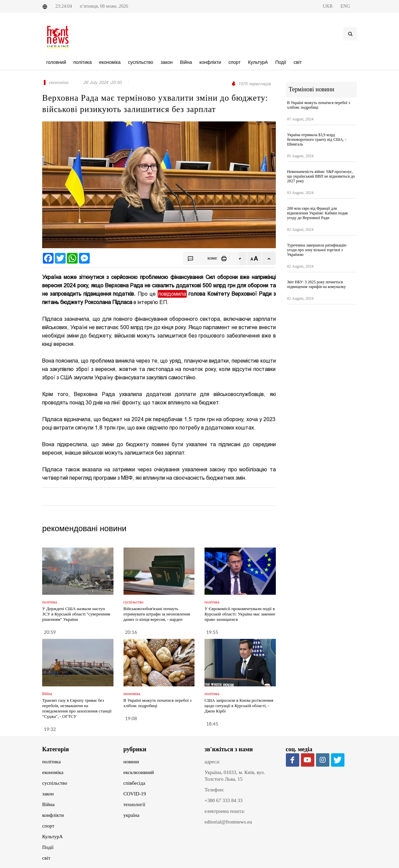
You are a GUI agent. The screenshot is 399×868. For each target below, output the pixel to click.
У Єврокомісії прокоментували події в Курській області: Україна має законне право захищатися (240, 614)
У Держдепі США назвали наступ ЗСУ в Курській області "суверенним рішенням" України (76, 614)
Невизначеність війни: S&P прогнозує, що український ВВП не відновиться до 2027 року (321, 176)
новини (131, 762)
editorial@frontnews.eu (228, 822)
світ (46, 858)
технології (134, 804)
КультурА (53, 837)
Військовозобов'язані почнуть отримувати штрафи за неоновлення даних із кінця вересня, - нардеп (157, 614)
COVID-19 (135, 794)
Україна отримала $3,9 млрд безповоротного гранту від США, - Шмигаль (317, 139)
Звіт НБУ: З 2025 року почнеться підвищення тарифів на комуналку (317, 284)
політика (51, 762)
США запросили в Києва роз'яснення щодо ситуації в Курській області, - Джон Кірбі (239, 706)
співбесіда (134, 783)
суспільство (55, 783)
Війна (48, 804)
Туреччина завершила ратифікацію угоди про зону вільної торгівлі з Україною (317, 250)
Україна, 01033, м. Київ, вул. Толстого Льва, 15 (235, 776)
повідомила (172, 294)
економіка (53, 772)
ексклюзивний (139, 772)
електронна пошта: (225, 811)
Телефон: (214, 790)
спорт (48, 826)
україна (132, 815)
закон (48, 794)
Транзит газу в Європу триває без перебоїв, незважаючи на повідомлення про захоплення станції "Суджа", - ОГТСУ (77, 708)
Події (48, 847)
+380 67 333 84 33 (223, 800)
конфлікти (53, 815)
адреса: (212, 762)
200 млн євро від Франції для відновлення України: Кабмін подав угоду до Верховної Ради (318, 213)
